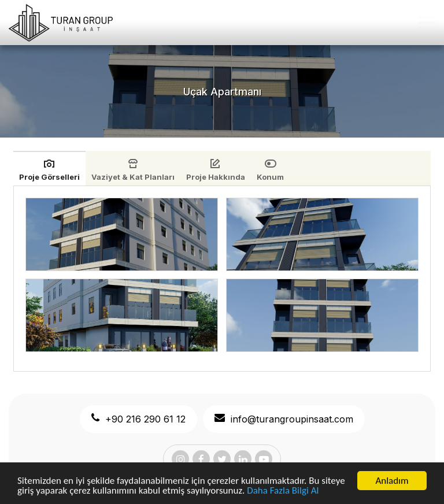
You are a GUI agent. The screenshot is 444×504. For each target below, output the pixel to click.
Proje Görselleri (49, 177)
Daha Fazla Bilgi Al (283, 492)
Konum (270, 177)
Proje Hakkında (216, 177)
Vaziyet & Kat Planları (133, 177)
